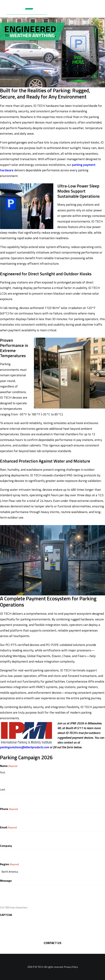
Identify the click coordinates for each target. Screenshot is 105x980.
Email (8, 827)
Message (6, 881)
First (3, 772)
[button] (97, 11)
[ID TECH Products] (29, 11)
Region (9, 864)
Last (3, 789)
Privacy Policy (71, 967)
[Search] (86, 12)
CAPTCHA (6, 915)
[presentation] (27, 926)
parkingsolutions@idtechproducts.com (25, 747)
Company (6, 846)
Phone (9, 809)
